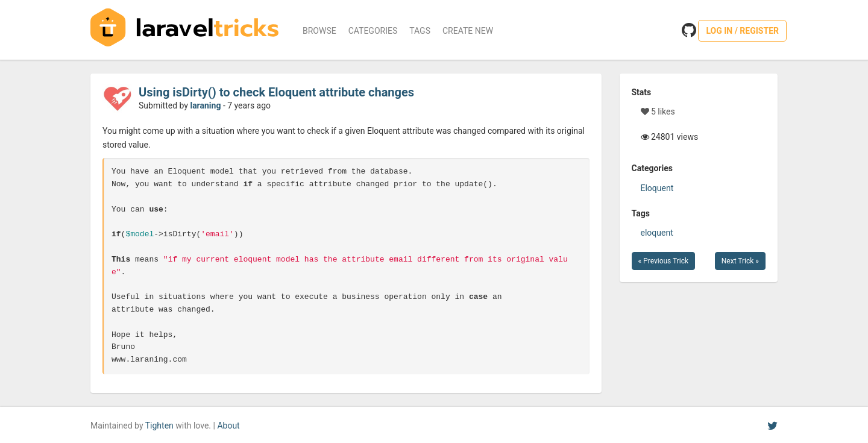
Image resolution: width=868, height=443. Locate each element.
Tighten (159, 426)
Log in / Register (742, 31)
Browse (319, 31)
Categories (373, 31)
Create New (468, 31)
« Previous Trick (664, 261)
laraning (205, 105)
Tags (420, 31)
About (228, 426)
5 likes (658, 112)
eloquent (657, 233)
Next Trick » (740, 261)
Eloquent (657, 188)
